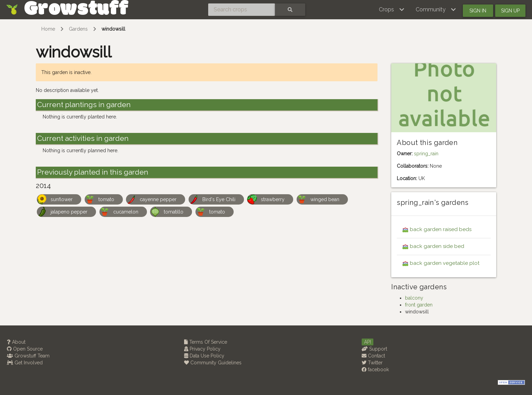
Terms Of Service (206, 342)
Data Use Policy (204, 356)
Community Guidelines (213, 363)
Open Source (25, 349)
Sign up (510, 11)
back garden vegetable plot (445, 263)
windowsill (113, 29)
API (368, 342)
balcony (414, 298)
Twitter (372, 363)
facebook (375, 370)
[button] (392, 10)
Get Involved (25, 363)
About (16, 342)
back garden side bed (437, 246)
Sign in (478, 11)
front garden (419, 305)
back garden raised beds (441, 229)
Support (374, 349)
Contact (373, 356)
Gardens (78, 29)
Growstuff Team (28, 356)
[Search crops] (242, 10)
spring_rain (426, 154)
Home (48, 29)
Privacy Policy (202, 349)
